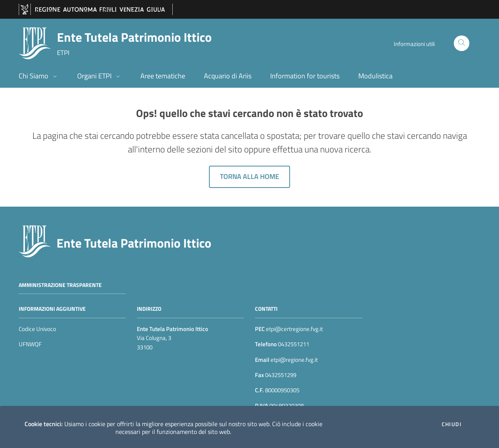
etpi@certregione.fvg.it (294, 329)
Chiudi (452, 424)
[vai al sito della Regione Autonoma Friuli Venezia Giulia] (96, 10)
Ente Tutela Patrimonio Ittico (134, 243)
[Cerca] (462, 43)
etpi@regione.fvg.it (294, 360)
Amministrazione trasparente (60, 284)
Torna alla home (249, 176)
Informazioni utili (414, 44)
